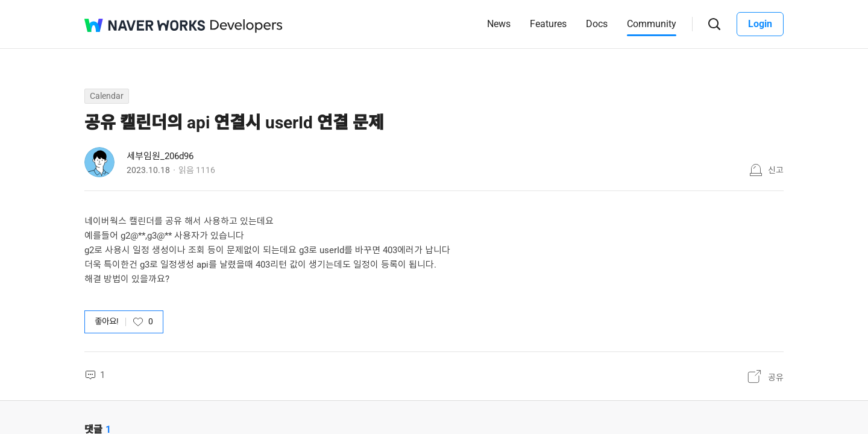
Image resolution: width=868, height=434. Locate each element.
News (499, 24)
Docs (597, 24)
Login (760, 24)
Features (548, 24)
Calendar (107, 96)
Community (652, 24)
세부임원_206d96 (160, 156)
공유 (776, 377)
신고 (776, 170)
